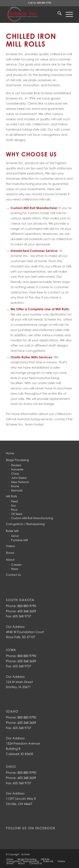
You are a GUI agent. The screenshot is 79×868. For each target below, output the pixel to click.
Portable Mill (19, 540)
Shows (10, 553)
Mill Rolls (11, 497)
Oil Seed (17, 514)
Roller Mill (12, 531)
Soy (13, 506)
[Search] (57, 14)
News (15, 569)
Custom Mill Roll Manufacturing (32, 518)
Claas (15, 474)
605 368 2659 (27, 612)
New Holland (20, 482)
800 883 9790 (44, 3)
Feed (14, 502)
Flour (14, 510)
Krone (15, 486)
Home (10, 454)
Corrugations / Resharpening (25, 524)
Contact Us (13, 575)
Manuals (17, 491)
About (10, 560)
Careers (16, 565)
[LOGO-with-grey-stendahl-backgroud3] (33, 14)
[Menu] (67, 14)
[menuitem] (57, 14)
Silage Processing (17, 460)
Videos (10, 546)
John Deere (19, 478)
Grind (15, 536)
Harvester (17, 470)
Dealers (16, 465)
